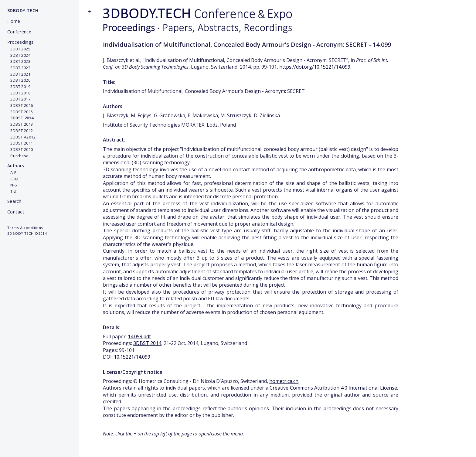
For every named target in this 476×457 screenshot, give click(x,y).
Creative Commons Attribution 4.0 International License (333, 388)
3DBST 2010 (20, 149)
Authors (16, 166)
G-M (13, 179)
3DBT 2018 (19, 93)
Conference (19, 32)
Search (14, 201)
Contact (16, 212)
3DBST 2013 (20, 124)
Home (14, 21)
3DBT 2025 (19, 49)
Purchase (18, 156)
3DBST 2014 (147, 343)
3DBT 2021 (19, 74)
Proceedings (20, 42)
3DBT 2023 (19, 61)
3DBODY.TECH (23, 10)
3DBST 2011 (20, 143)
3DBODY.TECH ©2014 (27, 233)
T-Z (12, 191)
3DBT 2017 (19, 99)
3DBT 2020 (19, 80)
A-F (12, 172)
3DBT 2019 (19, 87)
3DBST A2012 (21, 137)
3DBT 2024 (19, 55)
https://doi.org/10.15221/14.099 (315, 67)
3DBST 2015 (20, 112)
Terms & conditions (25, 228)
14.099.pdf (139, 336)
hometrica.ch (284, 381)
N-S (12, 185)
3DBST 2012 (20, 131)
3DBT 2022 (19, 68)
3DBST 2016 (20, 105)
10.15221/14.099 (132, 357)
